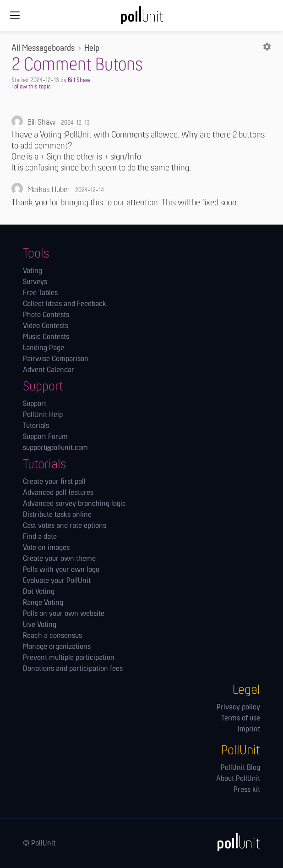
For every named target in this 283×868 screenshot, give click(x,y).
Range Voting (43, 603)
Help (92, 49)
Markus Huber (49, 190)
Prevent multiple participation (69, 658)
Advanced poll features (58, 493)
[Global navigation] (15, 16)
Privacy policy (238, 708)
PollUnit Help (43, 415)
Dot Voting (39, 592)
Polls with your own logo (61, 570)
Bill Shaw (79, 80)
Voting (33, 271)
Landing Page (44, 348)
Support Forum (45, 437)
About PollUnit (238, 779)
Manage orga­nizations (57, 647)
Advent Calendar (49, 370)
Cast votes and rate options (65, 526)
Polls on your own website (64, 614)
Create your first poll (54, 482)
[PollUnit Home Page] (141, 18)
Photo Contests (46, 315)
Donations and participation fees (73, 669)
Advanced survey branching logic (74, 504)
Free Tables (40, 293)
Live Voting (40, 625)
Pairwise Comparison (56, 359)
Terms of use (241, 719)
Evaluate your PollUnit (57, 581)
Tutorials (36, 426)
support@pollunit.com (55, 448)
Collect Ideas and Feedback (65, 304)
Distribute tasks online (57, 515)
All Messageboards (43, 49)
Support (35, 404)
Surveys (35, 282)
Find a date (40, 537)
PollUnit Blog (240, 768)
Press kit (247, 790)
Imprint (249, 730)
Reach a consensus (52, 636)
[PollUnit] (234, 842)
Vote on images (46, 548)
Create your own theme (59, 559)
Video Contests (46, 326)
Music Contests (46, 337)
